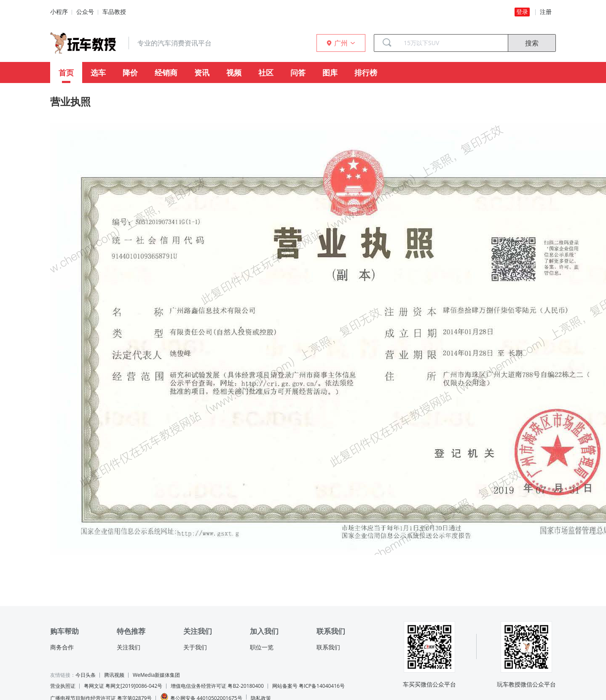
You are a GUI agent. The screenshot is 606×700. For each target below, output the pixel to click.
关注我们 (129, 647)
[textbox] (453, 43)
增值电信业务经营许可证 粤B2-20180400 (217, 686)
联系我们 (328, 647)
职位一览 (262, 647)
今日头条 (86, 675)
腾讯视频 (114, 675)
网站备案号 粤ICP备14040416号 (308, 686)
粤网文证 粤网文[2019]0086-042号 (123, 686)
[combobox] (453, 43)
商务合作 (62, 647)
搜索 (532, 43)
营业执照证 (63, 686)
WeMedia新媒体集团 (156, 675)
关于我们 (195, 647)
